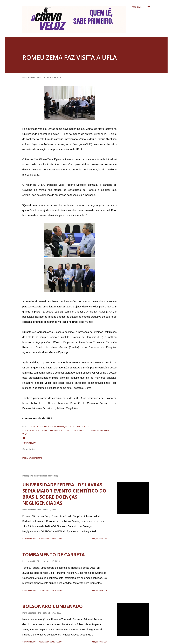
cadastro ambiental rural (43, 427)
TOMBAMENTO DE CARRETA (54, 555)
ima (78, 427)
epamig (69, 427)
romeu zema (103, 430)
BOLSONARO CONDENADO (53, 606)
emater (61, 427)
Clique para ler (100, 539)
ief (74, 427)
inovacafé (86, 427)
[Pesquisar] (137, 7)
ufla (25, 434)
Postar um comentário (32, 458)
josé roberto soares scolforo (38, 430)
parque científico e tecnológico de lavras (75, 430)
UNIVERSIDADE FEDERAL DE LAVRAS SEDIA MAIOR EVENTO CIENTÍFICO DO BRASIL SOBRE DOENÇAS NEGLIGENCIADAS (64, 494)
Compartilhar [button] (29, 443)
